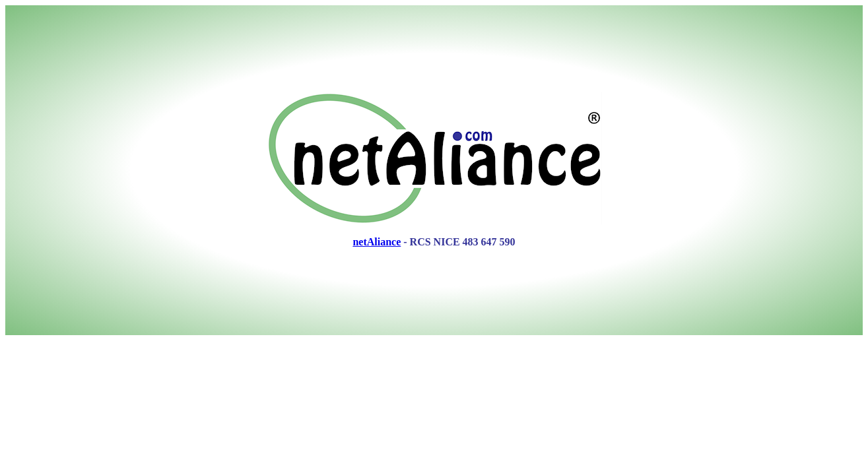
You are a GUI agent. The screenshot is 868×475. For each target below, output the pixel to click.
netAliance (377, 242)
